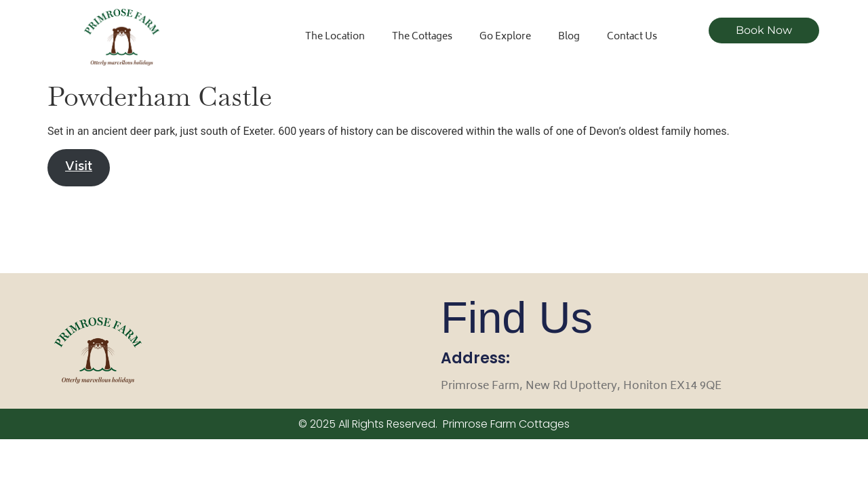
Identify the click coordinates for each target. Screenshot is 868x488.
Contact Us (632, 37)
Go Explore (505, 37)
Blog (569, 37)
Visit (79, 167)
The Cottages (422, 37)
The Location (335, 37)
